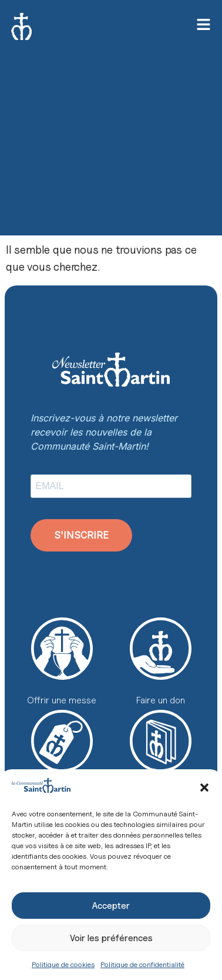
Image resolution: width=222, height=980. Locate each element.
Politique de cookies (63, 964)
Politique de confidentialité (142, 964)
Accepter (111, 906)
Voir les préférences (111, 938)
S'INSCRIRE (81, 535)
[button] (204, 788)
